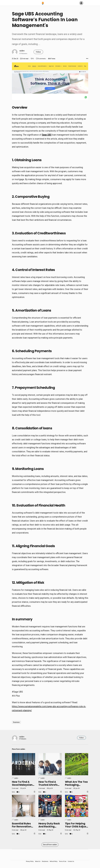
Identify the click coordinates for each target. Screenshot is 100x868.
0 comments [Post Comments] (41, 59)
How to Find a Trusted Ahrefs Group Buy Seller (49, 785)
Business (16, 722)
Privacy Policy (30, 861)
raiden (22, 51)
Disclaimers (45, 861)
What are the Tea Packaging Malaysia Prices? (76, 785)
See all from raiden (50, 845)
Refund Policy (54, 861)
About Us (38, 861)
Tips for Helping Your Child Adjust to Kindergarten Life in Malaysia (76, 828)
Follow (38, 52)
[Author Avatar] (81, 3)
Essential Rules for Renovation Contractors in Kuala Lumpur (22, 828)
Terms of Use (63, 861)
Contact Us (71, 861)
